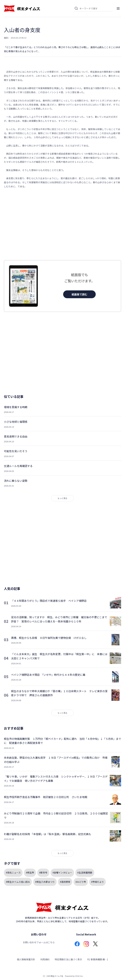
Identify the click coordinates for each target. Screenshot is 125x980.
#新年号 (43, 873)
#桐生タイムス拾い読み (18, 882)
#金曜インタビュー (62, 873)
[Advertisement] (62, 224)
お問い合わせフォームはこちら (39, 942)
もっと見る (62, 498)
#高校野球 (65, 882)
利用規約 (45, 959)
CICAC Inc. (79, 976)
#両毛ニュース (13, 873)
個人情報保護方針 (26, 959)
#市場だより (97, 882)
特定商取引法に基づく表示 (68, 959)
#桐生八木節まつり (45, 882)
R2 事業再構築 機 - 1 (98, 959)
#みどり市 (81, 882)
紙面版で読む (79, 294)
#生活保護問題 (85, 873)
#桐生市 (30, 873)
